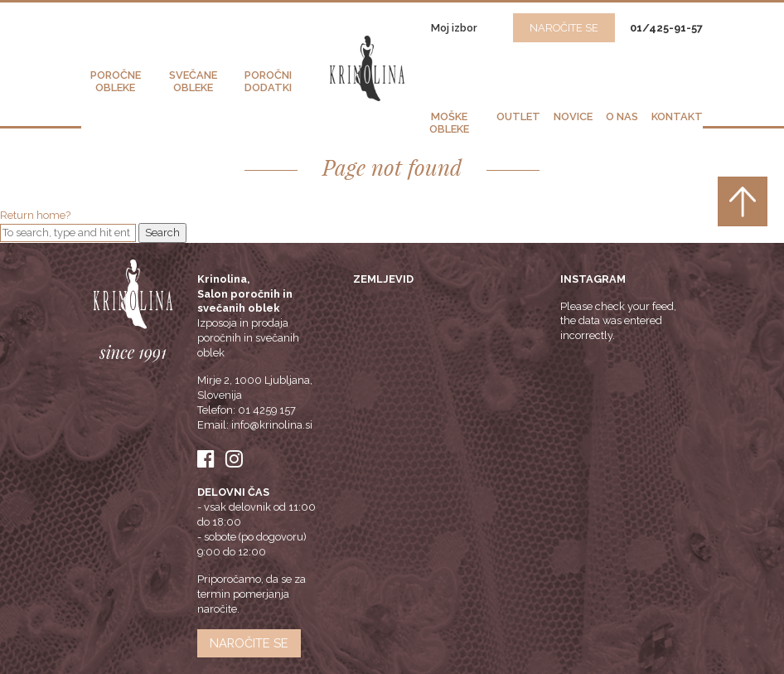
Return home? (35, 215)
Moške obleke (449, 123)
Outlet (518, 116)
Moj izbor (455, 28)
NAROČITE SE (564, 28)
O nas (622, 116)
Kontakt (677, 116)
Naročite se (249, 643)
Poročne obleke (116, 81)
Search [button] (162, 233)
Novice (573, 116)
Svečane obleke (193, 81)
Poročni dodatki (268, 81)
